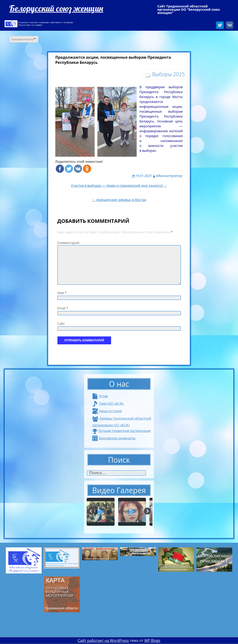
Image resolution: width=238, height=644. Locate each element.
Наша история (107, 411)
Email (63, 308)
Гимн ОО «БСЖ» (108, 403)
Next (147, 511)
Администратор (169, 176)
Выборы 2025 (169, 74)
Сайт (61, 324)
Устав (100, 396)
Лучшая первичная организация (121, 431)
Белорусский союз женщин (56, 8)
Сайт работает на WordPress (103, 641)
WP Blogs (152, 641)
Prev (91, 511)
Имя (62, 293)
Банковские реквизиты (114, 438)
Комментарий (68, 243)
